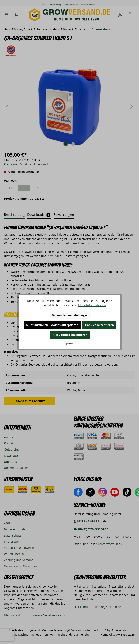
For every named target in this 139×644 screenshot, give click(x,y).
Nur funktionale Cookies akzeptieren (52, 325)
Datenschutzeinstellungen (70, 315)
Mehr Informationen (92, 305)
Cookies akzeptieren (99, 325)
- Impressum (69, 343)
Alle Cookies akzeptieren (70, 335)
